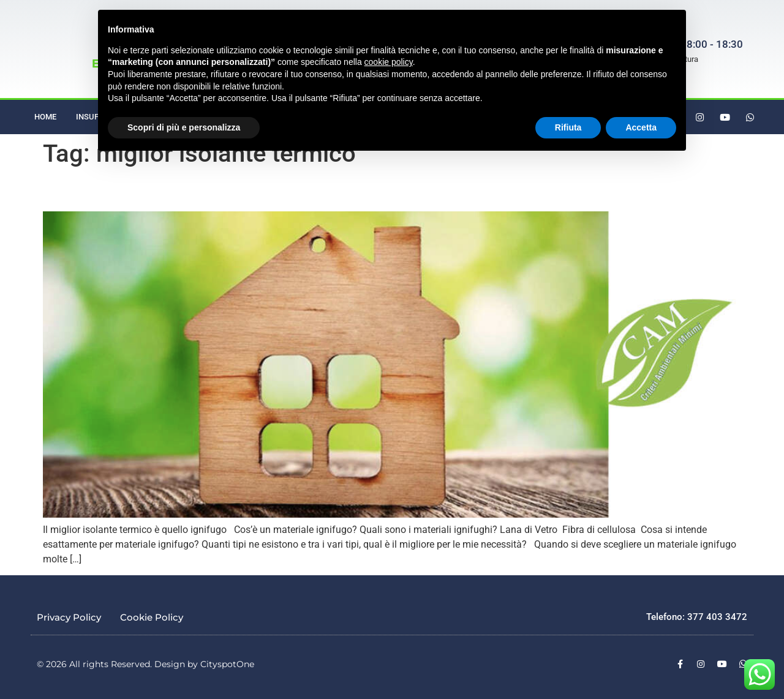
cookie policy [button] (389, 62)
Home (45, 117)
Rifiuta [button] (568, 127)
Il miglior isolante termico (102, 193)
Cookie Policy (152, 617)
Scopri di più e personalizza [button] (184, 127)
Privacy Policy (69, 617)
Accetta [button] (641, 127)
